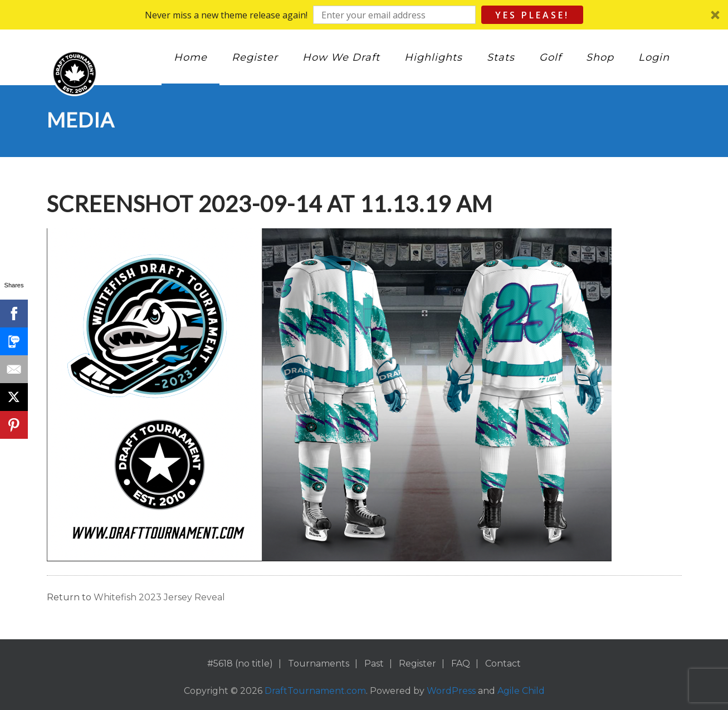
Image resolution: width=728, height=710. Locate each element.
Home (190, 57)
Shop (600, 57)
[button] (364, 15)
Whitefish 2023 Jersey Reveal (159, 597)
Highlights (433, 57)
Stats (501, 57)
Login (654, 57)
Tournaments (319, 664)
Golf (550, 57)
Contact (503, 664)
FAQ (461, 664)
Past (374, 664)
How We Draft (341, 57)
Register (255, 57)
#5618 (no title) (240, 664)
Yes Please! (532, 15)
